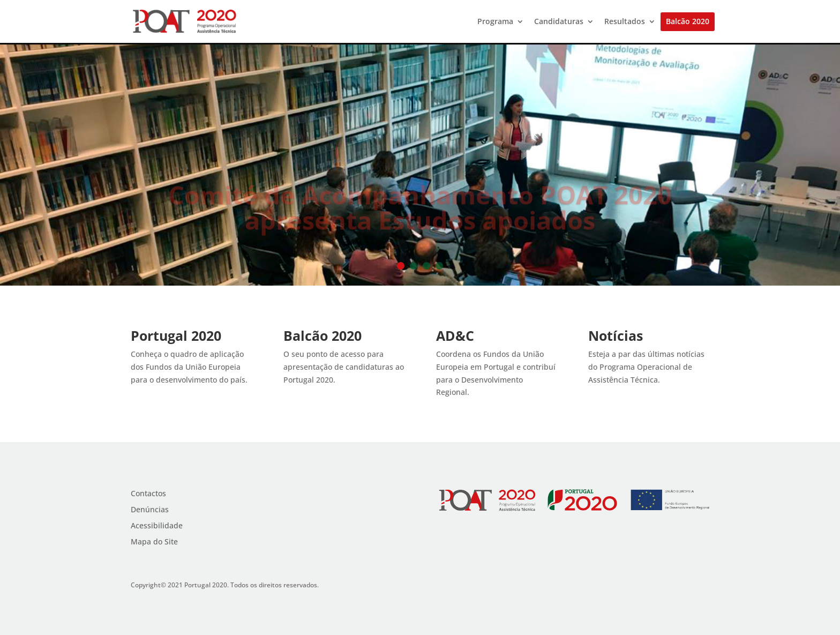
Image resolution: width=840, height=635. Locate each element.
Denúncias (150, 510)
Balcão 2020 (688, 22)
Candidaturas (559, 22)
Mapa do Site (154, 542)
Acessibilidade (157, 526)
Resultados (625, 22)
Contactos (148, 494)
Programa (495, 22)
